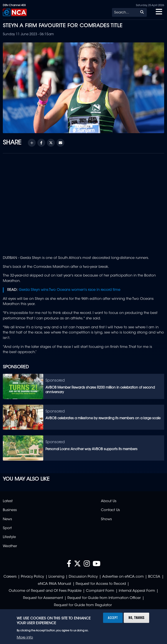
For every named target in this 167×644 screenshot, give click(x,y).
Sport (7, 528)
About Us (109, 501)
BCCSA (154, 577)
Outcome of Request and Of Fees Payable (45, 591)
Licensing (56, 577)
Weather (10, 546)
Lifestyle (9, 537)
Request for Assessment (43, 598)
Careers (10, 577)
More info (25, 638)
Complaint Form (100, 591)
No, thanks (136, 618)
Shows (106, 519)
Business (10, 510)
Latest (8, 501)
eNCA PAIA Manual (54, 584)
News (7, 519)
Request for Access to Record (101, 584)
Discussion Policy (83, 577)
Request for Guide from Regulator (83, 605)
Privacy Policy (32, 577)
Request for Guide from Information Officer (104, 598)
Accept (113, 618)
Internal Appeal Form (137, 591)
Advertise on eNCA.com (123, 577)
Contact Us (110, 510)
